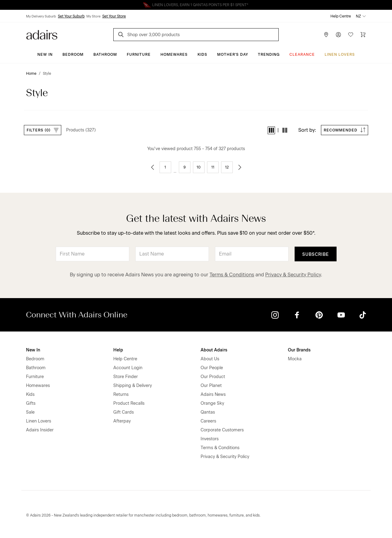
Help (118, 350)
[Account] (338, 35)
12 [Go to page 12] (227, 167)
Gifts (31, 403)
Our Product (213, 377)
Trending (269, 55)
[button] (271, 130)
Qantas (208, 412)
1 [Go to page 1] (165, 167)
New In (45, 55)
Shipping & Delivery (133, 386)
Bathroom (105, 55)
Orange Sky (212, 403)
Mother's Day (233, 55)
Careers (208, 421)
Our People (212, 368)
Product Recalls (129, 403)
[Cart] (363, 35)
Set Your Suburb (71, 16)
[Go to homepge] (42, 34)
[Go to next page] (240, 167)
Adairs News (213, 394)
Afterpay (122, 421)
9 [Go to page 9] (185, 167)
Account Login (128, 368)
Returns (121, 394)
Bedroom (73, 55)
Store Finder (126, 377)
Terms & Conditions (232, 275)
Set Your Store (114, 16)
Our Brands (299, 350)
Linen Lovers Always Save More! (196, 5)
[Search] (122, 35)
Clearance (302, 55)
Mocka (295, 359)
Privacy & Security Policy (293, 275)
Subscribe (316, 254)
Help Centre (341, 16)
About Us (210, 359)
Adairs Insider (40, 430)
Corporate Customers (222, 430)
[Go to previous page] (153, 167)
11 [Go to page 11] (213, 167)
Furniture (139, 55)
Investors (210, 439)
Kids (202, 55)
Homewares (174, 55)
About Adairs (214, 350)
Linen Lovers (340, 55)
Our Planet (211, 386)
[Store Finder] (326, 35)
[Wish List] (351, 35)
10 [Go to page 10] (199, 167)
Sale (30, 412)
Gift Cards (124, 412)
